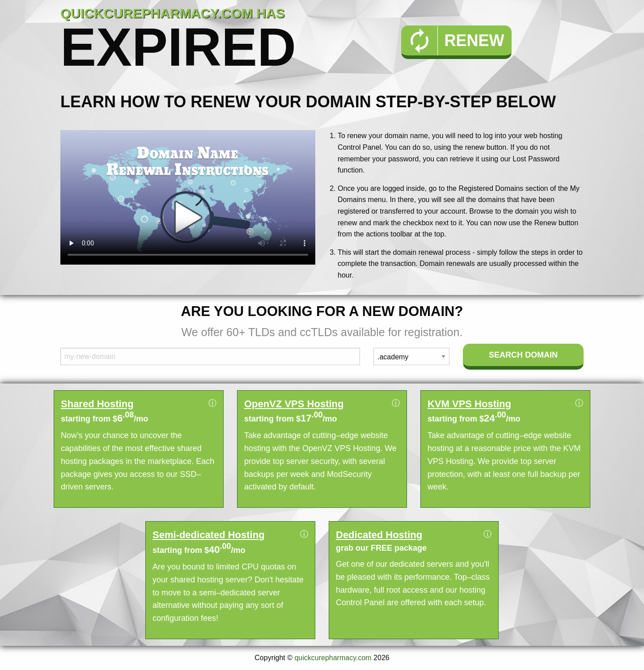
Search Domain (523, 355)
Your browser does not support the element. (188, 197)
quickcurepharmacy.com (333, 658)
